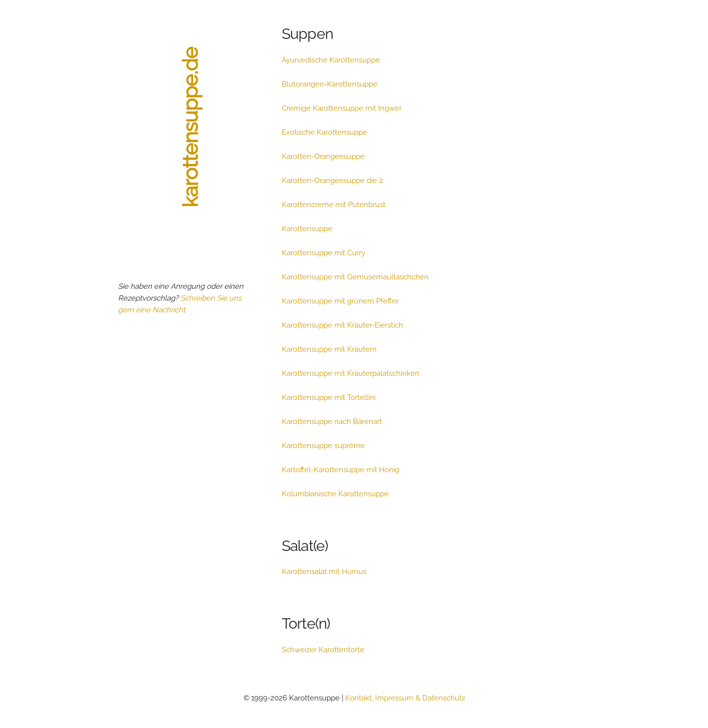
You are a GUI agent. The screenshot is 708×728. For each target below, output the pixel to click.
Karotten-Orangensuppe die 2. (333, 181)
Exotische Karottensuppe (324, 132)
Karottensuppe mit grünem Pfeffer (340, 301)
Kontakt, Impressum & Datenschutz (405, 698)
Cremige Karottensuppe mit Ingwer (342, 108)
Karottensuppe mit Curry (324, 253)
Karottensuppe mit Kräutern (329, 349)
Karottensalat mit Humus (324, 572)
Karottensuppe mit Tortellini (329, 397)
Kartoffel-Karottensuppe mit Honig (340, 470)
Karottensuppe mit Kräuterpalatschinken (351, 373)
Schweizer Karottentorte (323, 650)
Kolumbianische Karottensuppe (335, 494)
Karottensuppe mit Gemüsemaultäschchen (355, 277)
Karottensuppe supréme (323, 446)
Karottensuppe (307, 229)
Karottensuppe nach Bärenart (332, 422)
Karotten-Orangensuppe (323, 156)
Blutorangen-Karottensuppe (330, 84)
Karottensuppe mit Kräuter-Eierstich (342, 325)
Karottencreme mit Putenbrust (334, 205)
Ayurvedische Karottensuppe (331, 60)
